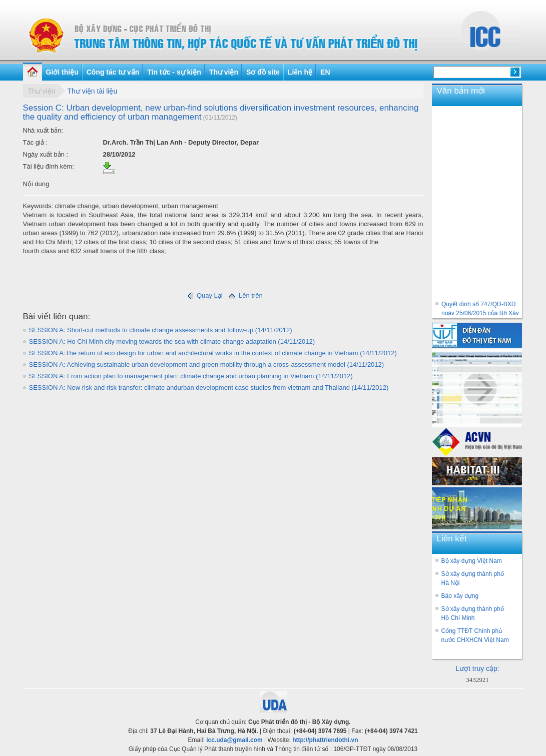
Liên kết (452, 539)
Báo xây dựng (460, 596)
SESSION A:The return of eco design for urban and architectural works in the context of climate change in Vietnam (213, 353)
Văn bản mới (461, 91)
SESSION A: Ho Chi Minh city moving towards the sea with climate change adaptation (172, 341)
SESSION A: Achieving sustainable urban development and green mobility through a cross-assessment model (207, 364)
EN (325, 72)
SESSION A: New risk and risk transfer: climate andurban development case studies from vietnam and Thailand (209, 388)
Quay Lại (205, 295)
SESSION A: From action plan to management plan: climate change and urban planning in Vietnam (191, 376)
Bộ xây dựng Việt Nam (472, 561)
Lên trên (245, 295)
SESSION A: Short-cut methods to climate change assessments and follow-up (161, 330)
